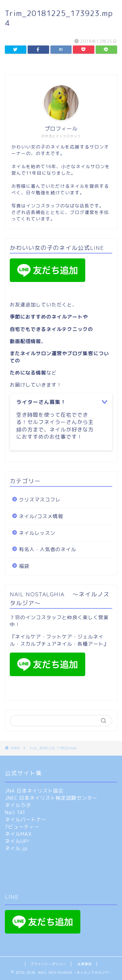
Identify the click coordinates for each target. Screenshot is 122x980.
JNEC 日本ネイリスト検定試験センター (51, 798)
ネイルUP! (17, 841)
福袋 (24, 566)
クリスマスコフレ (40, 500)
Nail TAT (15, 812)
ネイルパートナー (26, 820)
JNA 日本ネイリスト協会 (34, 791)
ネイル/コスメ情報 (41, 516)
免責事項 (85, 964)
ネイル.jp (16, 848)
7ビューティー (22, 827)
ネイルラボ (18, 805)
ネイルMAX (18, 834)
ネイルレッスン (37, 533)
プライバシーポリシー (48, 964)
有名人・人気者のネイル (47, 549)
